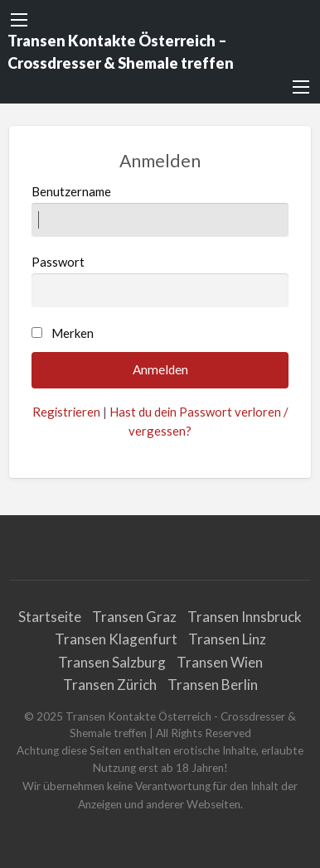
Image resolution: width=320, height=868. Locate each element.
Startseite (50, 617)
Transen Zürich (110, 685)
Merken (73, 333)
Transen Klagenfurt (116, 639)
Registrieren (66, 412)
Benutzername (160, 210)
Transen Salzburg (112, 662)
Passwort (160, 281)
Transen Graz (134, 617)
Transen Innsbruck (245, 617)
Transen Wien (220, 662)
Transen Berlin (213, 685)
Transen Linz (227, 639)
